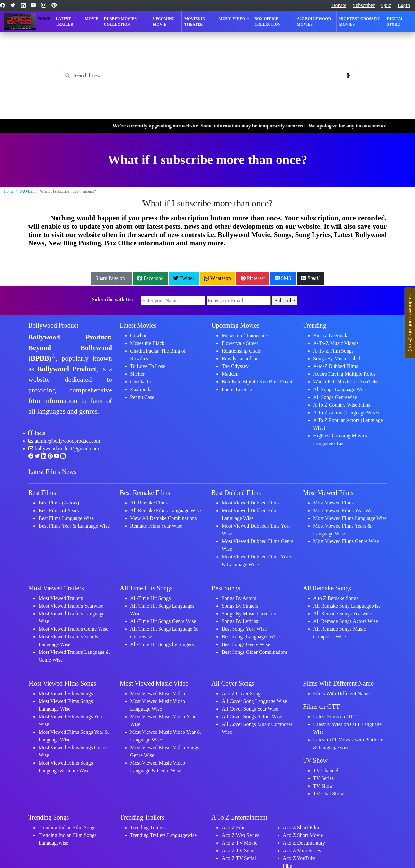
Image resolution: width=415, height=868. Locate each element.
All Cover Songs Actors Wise (252, 717)
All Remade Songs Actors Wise (346, 621)
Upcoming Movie (164, 22)
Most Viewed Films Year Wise (344, 510)
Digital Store (395, 22)
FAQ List (27, 191)
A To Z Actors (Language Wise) (346, 412)
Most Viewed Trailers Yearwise (71, 606)
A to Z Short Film (301, 827)
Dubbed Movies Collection (120, 22)
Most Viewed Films (333, 503)
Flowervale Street (240, 343)
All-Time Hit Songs (150, 598)
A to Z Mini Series (302, 850)
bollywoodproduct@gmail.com (67, 448)
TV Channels (327, 771)
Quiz (386, 5)
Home (44, 19)
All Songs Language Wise (340, 389)
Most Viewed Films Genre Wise (346, 541)
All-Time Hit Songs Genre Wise (163, 621)
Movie (92, 19)
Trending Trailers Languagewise (163, 835)
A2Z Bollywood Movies (314, 22)
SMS (283, 278)
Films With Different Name (341, 693)
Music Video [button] (232, 19)
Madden (230, 374)
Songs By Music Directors (249, 614)
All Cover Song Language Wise (254, 701)
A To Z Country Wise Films (342, 405)
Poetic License (237, 389)
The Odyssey (235, 366)
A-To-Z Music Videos (336, 343)
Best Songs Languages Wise (251, 637)
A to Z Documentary (304, 843)
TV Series (323, 778)
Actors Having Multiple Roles (344, 374)
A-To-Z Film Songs (333, 351)
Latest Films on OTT (335, 717)
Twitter (184, 278)
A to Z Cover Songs (242, 693)
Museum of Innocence (245, 335)
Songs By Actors (239, 598)
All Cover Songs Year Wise (250, 709)
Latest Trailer (65, 22)
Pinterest (253, 278)
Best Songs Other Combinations (255, 652)
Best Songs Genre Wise (246, 644)
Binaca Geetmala (331, 335)
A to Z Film (234, 827)
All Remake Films (149, 503)
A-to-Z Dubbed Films (336, 366)
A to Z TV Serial (239, 858)
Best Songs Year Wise (244, 629)
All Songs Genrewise (335, 397)
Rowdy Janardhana (241, 359)
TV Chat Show (329, 794)
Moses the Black (147, 343)
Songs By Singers (240, 606)
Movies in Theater (195, 22)
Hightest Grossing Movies (360, 22)
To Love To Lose (148, 366)
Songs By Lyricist (240, 621)
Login (404, 5)
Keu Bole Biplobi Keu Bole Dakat (257, 382)
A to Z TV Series (239, 850)
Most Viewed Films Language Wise (350, 518)
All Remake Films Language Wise (165, 510)
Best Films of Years (59, 510)
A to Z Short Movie (303, 835)
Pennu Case (142, 397)
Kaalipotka (141, 389)
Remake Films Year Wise (156, 526)
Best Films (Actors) (59, 503)
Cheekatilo (141, 382)
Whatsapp (217, 278)
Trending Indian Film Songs (67, 827)
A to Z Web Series (240, 835)
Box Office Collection (267, 22)
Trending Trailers (148, 827)
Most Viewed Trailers (61, 598)
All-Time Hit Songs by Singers (162, 644)
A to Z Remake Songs (336, 598)
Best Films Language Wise (66, 518)
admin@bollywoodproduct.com (67, 441)
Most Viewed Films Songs (66, 693)
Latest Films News (52, 472)
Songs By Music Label (337, 359)
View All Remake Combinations (163, 518)
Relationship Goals (241, 351)
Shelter (137, 374)
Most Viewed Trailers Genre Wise (73, 629)
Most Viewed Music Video (158, 693)
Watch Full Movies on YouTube (346, 382)
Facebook (150, 278)
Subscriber (364, 5)
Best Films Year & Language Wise (74, 526)
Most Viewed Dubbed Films (251, 503)
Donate (339, 5)
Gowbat (138, 335)
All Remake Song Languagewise (347, 606)
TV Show (323, 786)
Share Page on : (111, 278)
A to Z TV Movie (239, 843)
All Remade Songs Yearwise (342, 614)
